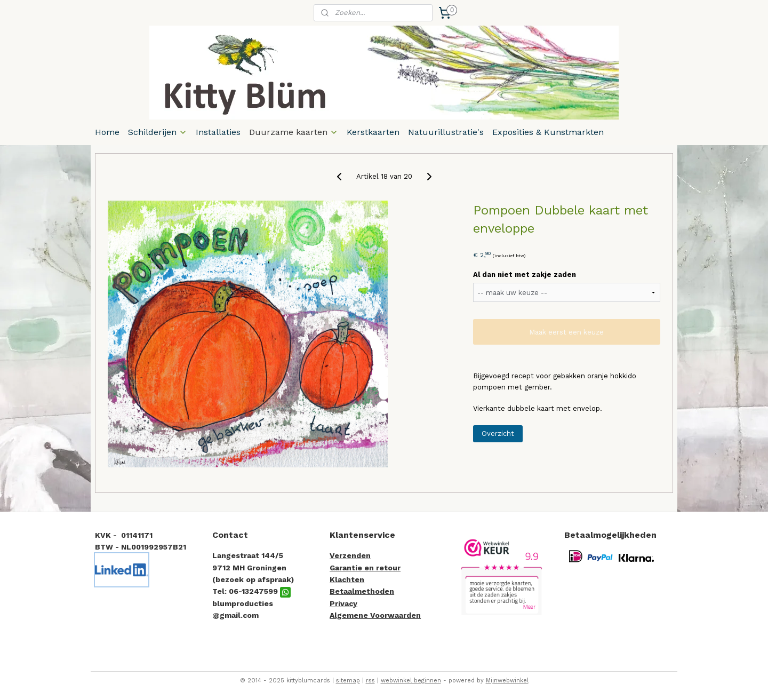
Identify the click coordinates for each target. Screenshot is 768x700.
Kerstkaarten (373, 132)
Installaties (218, 132)
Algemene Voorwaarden (375, 615)
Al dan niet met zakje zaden (525, 275)
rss (370, 681)
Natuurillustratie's (446, 132)
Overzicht (498, 433)
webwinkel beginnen (411, 681)
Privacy (343, 603)
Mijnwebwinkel (507, 681)
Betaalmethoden (362, 591)
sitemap (348, 681)
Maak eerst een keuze (566, 332)
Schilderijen (158, 132)
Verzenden (350, 555)
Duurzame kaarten (294, 132)
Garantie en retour (365, 568)
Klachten (347, 579)
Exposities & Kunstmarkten (548, 132)
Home (107, 132)
